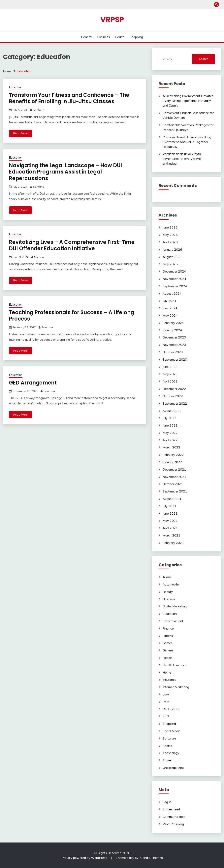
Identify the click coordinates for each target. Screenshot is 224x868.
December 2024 (174, 271)
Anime (167, 577)
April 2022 (170, 440)
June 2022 (170, 425)
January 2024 (172, 330)
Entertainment (173, 621)
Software (169, 738)
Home (167, 672)
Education (16, 87)
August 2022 (172, 411)
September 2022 (175, 403)
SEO (166, 716)
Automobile (171, 584)
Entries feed (171, 809)
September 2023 (175, 359)
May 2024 (170, 315)
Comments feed (174, 817)
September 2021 (175, 491)
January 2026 (172, 249)
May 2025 (170, 264)
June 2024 (170, 308)
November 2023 (174, 345)
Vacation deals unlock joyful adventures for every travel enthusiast (182, 159)
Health (120, 37)
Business (104, 37)
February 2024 (173, 323)
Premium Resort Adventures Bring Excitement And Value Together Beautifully (187, 142)
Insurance (169, 680)
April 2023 (170, 381)
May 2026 (170, 235)
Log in (167, 802)
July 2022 (169, 418)
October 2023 (173, 352)
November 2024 (174, 279)
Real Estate (171, 709)
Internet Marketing (176, 687)
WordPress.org (173, 824)
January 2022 (172, 462)
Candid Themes (152, 858)
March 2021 (171, 535)
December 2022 (174, 389)
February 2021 (173, 543)
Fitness (168, 636)
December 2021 (174, 469)
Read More (20, 133)
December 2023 (174, 337)
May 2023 (170, 374)
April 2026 (170, 242)
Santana (39, 110)
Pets (166, 702)
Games (168, 643)
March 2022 (171, 447)
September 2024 (175, 286)
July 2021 (169, 506)
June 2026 (170, 227)
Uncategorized (173, 768)
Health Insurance (175, 665)
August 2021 (172, 499)
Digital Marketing (175, 606)
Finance (168, 628)
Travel (167, 760)
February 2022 (173, 455)
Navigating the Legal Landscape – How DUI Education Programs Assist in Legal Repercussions (65, 172)
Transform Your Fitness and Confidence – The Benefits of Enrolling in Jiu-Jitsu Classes (69, 98)
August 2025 (172, 257)
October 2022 (173, 396)
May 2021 (170, 521)
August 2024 (172, 293)
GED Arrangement (33, 383)
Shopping (136, 37)
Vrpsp (112, 20)
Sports (167, 746)
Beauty (168, 592)
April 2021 (170, 528)
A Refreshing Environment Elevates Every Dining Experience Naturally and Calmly (188, 101)
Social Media (172, 731)
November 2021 (174, 477)
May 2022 (170, 433)
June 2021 (170, 513)
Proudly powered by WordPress (85, 858)
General (87, 37)
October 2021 (173, 484)
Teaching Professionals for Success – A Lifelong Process (72, 316)
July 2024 (169, 301)
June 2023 (170, 367)
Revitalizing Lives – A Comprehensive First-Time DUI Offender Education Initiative (72, 245)
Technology (171, 753)
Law (166, 694)
